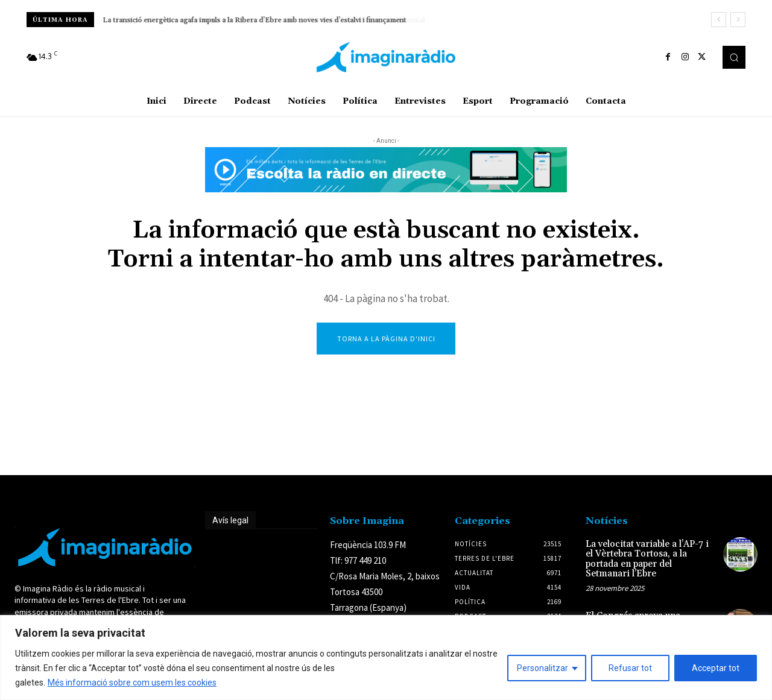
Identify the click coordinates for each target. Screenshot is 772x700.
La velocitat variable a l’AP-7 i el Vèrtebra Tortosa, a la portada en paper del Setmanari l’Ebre (647, 560)
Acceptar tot (716, 668)
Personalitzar (543, 668)
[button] (734, 57)
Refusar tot (630, 668)
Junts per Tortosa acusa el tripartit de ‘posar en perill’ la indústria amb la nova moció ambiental (258, 20)
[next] (738, 20)
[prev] (719, 20)
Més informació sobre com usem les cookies (132, 683)
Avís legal (230, 522)
